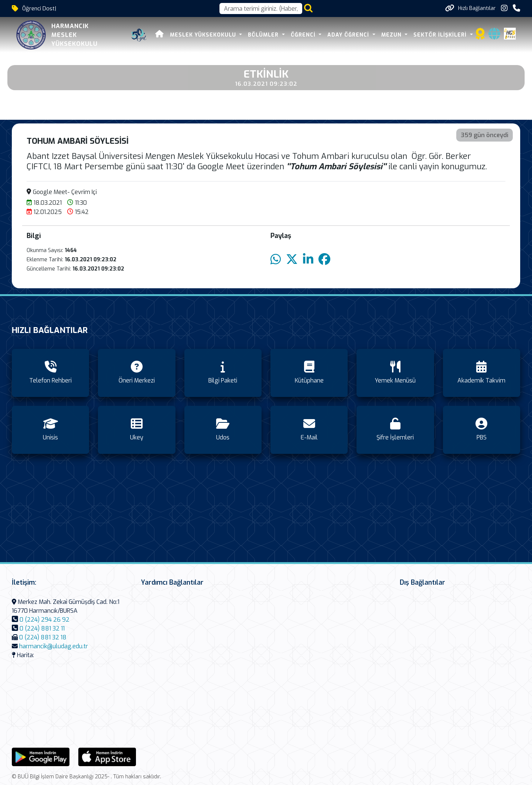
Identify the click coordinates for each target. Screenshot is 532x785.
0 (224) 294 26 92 (45, 620)
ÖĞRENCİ (304, 35)
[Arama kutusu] (261, 9)
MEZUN (392, 35)
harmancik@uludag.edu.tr (54, 646)
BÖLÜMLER (264, 35)
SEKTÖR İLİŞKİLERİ (441, 35)
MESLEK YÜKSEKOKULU (204, 35)
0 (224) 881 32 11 (42, 628)
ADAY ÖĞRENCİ (349, 35)
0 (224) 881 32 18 (43, 637)
